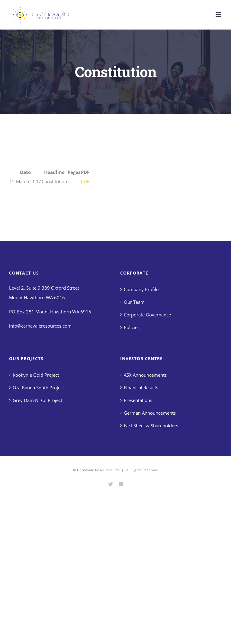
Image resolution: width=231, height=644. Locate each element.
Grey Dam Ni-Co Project (37, 400)
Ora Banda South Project (38, 388)
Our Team (134, 302)
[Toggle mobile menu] (219, 15)
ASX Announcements (145, 375)
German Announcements (150, 413)
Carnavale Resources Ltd (98, 470)
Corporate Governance (147, 315)
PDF (85, 181)
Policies (132, 327)
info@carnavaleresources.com (40, 326)
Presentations (138, 400)
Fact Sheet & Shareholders (151, 426)
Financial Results (141, 388)
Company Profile (141, 289)
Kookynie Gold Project (36, 375)
